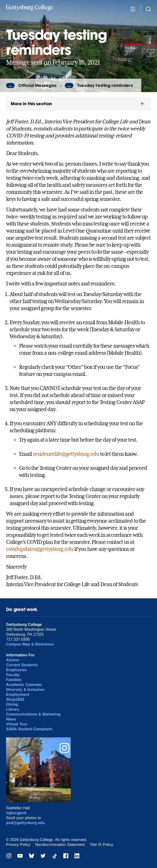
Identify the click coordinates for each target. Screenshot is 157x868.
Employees (16, 670)
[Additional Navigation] (133, 9)
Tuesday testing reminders (105, 85)
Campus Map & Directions (30, 644)
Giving (12, 704)
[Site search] (148, 9)
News (11, 719)
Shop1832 (15, 699)
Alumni (13, 660)
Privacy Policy (18, 845)
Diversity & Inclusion (25, 690)
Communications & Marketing (33, 714)
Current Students (22, 665)
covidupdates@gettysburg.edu (40, 549)
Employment (18, 695)
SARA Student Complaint (29, 729)
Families (14, 680)
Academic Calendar (24, 685)
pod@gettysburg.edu (26, 823)
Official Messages (37, 85)
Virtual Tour (17, 724)
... (10, 86)
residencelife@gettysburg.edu (66, 454)
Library (13, 709)
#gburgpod (16, 813)
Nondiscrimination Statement (60, 845)
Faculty (13, 675)
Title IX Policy (101, 845)
